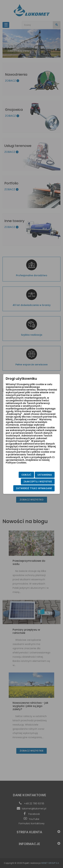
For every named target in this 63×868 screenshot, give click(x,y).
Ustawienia (45, 475)
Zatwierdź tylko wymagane (34, 488)
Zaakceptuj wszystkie (38, 482)
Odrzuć (26, 475)
